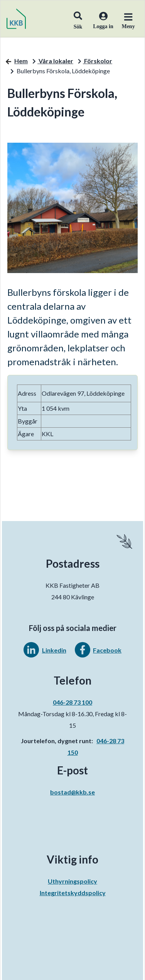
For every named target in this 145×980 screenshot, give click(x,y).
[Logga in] (100, 25)
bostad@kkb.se (72, 792)
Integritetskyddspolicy (73, 893)
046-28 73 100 (72, 702)
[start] (16, 19)
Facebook (107, 650)
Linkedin (54, 650)
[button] (78, 19)
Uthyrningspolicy (72, 881)
